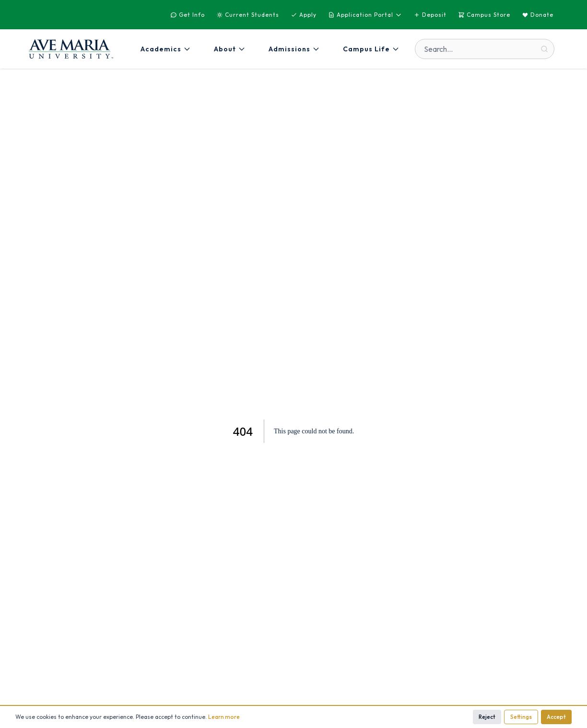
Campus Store (484, 15)
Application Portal (365, 15)
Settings (521, 717)
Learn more (224, 717)
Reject (487, 717)
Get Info (188, 15)
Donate (538, 15)
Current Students (248, 15)
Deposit (430, 15)
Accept (556, 717)
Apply (304, 15)
